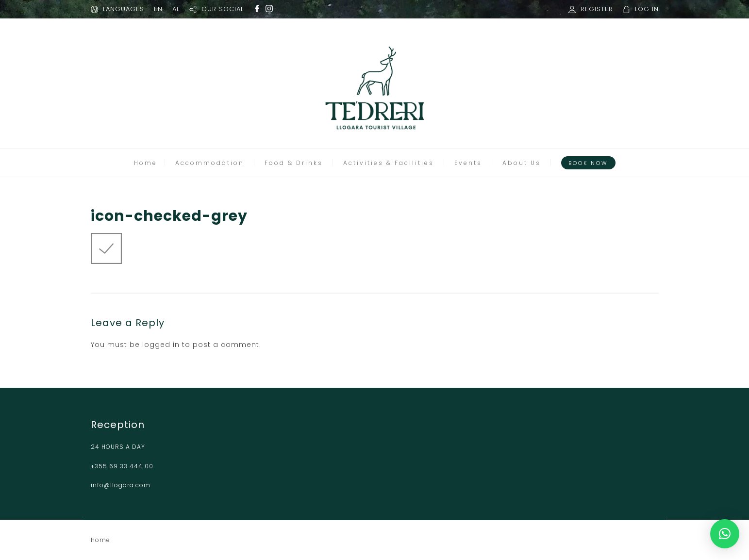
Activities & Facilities (389, 163)
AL (176, 9)
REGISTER (597, 9)
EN (158, 9)
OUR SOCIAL (223, 9)
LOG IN (647, 9)
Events (468, 163)
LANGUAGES (124, 9)
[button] (725, 534)
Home (146, 163)
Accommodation (210, 163)
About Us (522, 163)
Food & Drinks (294, 163)
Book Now (588, 163)
